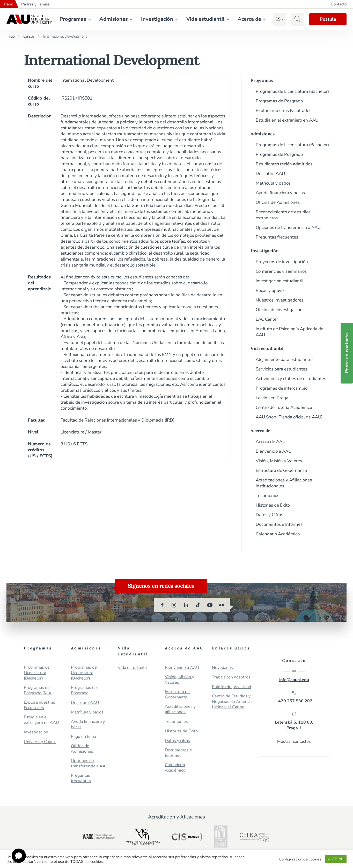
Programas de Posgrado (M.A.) (39, 690)
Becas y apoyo (270, 290)
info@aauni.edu (294, 676)
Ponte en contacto (347, 353)
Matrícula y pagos (273, 183)
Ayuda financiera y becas (280, 193)
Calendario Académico (278, 534)
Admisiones (114, 19)
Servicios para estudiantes (281, 369)
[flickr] (222, 605)
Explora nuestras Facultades (284, 111)
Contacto (339, 4)
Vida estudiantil (205, 19)
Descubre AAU (270, 174)
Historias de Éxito (273, 505)
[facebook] (162, 605)
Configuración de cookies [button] (300, 859)
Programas (73, 19)
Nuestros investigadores (280, 300)
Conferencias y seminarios (281, 271)
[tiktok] (198, 605)
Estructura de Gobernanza (281, 470)
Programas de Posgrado (279, 101)
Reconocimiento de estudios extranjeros (283, 215)
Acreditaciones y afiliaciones (180, 709)
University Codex (40, 742)
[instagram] (174, 605)
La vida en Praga (272, 398)
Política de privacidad (231, 687)
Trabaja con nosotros (231, 677)
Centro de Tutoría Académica (284, 407)
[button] (278, 19)
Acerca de (249, 19)
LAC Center (267, 319)
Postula (328, 19)
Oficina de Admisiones (278, 202)
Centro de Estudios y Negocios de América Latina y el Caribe (232, 702)
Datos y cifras (177, 741)
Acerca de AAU (271, 442)
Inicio (10, 36)
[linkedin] (186, 605)
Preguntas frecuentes (277, 237)
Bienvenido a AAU (274, 451)
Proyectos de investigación (282, 262)
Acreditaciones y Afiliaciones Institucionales (284, 483)
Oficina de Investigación (279, 310)
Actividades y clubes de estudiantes (291, 379)
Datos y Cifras (269, 515)
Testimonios (267, 496)
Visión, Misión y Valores (279, 461)
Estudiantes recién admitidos (284, 164)
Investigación (157, 19)
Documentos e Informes (279, 524)
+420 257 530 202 (294, 697)
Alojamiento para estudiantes (285, 359)
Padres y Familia (35, 4)
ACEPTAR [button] (336, 859)
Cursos (29, 36)
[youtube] (210, 605)
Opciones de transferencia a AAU (288, 227)
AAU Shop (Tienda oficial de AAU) (289, 417)
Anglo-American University (29, 19)
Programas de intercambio (282, 388)
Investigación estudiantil (280, 281)
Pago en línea (83, 737)
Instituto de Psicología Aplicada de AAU (289, 332)
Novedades (222, 668)
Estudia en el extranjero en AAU (287, 120)
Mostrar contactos (294, 741)
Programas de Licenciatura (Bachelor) (292, 91)
